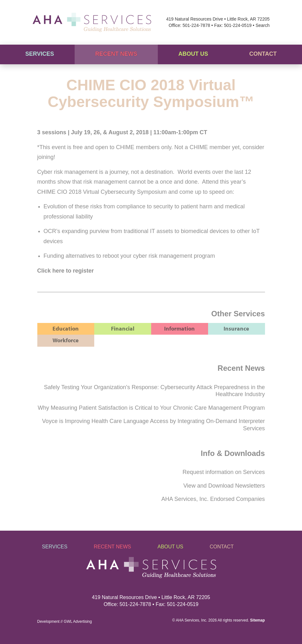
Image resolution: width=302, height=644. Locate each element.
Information (179, 328)
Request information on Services (224, 472)
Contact (263, 54)
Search (262, 25)
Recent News (116, 54)
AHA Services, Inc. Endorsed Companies (213, 499)
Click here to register (66, 271)
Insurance (236, 328)
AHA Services (187, 620)
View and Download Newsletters (224, 486)
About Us (193, 54)
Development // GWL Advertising (65, 622)
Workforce (66, 340)
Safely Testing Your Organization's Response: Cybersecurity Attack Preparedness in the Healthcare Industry (154, 391)
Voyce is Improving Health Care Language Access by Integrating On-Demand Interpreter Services (153, 425)
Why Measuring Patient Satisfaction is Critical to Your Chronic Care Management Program (151, 408)
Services (40, 54)
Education (66, 328)
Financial (123, 328)
